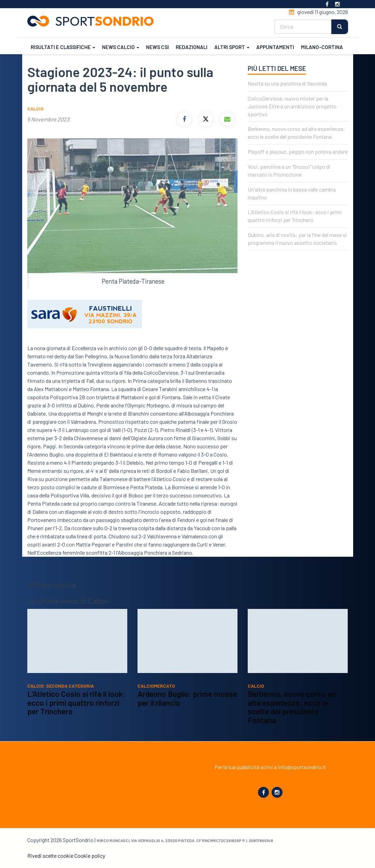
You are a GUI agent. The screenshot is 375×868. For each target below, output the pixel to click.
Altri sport (232, 47)
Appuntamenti (275, 47)
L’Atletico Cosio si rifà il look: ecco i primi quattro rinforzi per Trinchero (76, 710)
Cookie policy (90, 856)
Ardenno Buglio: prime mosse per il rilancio (187, 706)
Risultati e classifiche (63, 47)
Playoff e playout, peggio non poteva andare (298, 152)
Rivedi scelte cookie (50, 856)
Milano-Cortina (322, 47)
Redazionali (192, 47)
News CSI (157, 47)
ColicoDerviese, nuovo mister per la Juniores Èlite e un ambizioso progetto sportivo (292, 106)
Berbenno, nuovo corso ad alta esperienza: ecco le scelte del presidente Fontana (292, 715)
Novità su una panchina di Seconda (287, 83)
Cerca (340, 27)
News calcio (121, 47)
